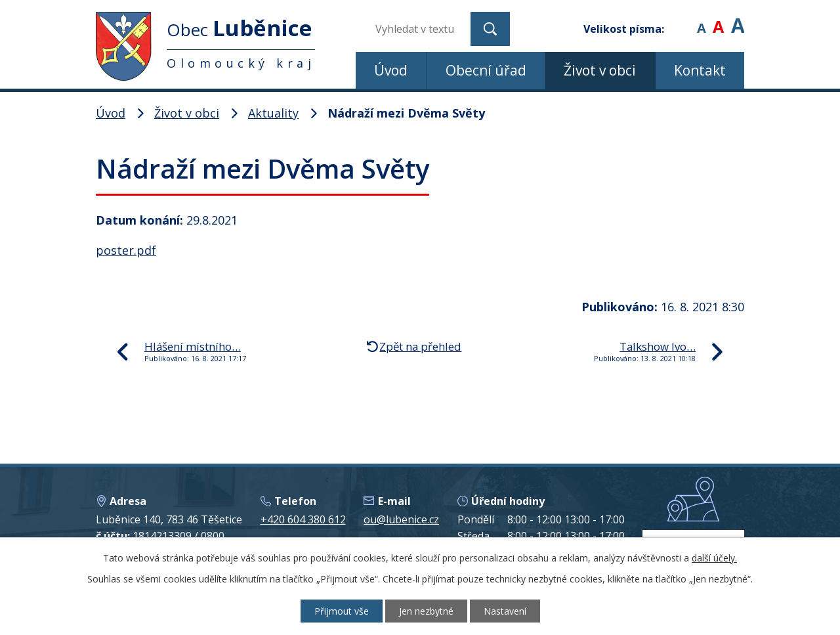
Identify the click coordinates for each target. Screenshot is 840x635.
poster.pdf (126, 250)
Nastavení (505, 611)
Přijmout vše (342, 611)
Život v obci (600, 70)
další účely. (714, 558)
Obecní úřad (486, 70)
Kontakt (700, 70)
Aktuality (273, 113)
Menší (701, 19)
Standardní (718, 19)
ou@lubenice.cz (401, 519)
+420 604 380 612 (303, 519)
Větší (738, 19)
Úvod (391, 70)
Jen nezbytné (426, 611)
